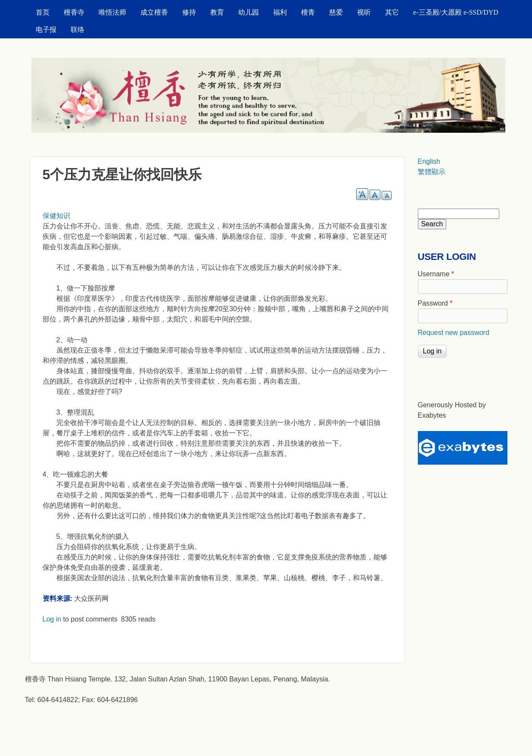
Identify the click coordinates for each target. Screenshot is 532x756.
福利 (280, 12)
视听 (364, 12)
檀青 (308, 12)
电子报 (46, 30)
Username (436, 274)
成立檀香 (154, 12)
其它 (392, 12)
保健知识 (56, 216)
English (429, 161)
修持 (189, 12)
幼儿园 (249, 12)
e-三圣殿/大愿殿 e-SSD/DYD (456, 12)
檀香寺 (74, 12)
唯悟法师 (112, 12)
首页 (43, 12)
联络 (78, 30)
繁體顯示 (432, 172)
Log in (52, 619)
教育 (217, 12)
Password (435, 303)
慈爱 (336, 12)
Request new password (454, 333)
